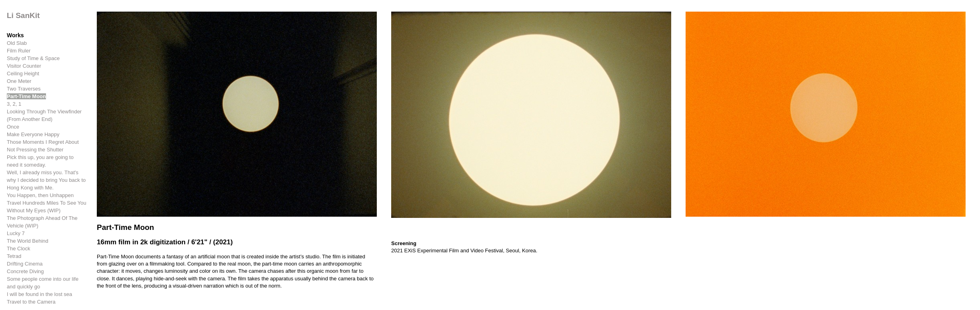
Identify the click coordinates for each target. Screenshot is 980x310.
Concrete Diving (25, 271)
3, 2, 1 (14, 104)
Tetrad (14, 256)
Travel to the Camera (31, 302)
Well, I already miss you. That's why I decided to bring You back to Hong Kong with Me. (46, 180)
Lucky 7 (16, 233)
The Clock (19, 249)
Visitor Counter (24, 66)
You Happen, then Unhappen (40, 195)
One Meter (19, 81)
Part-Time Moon (26, 96)
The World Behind (28, 241)
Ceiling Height (23, 73)
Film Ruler (19, 51)
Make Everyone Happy (33, 134)
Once (13, 127)
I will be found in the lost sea (39, 294)
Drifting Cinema (25, 264)
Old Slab (17, 43)
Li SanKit (23, 15)
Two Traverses (24, 89)
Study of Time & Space (33, 58)
